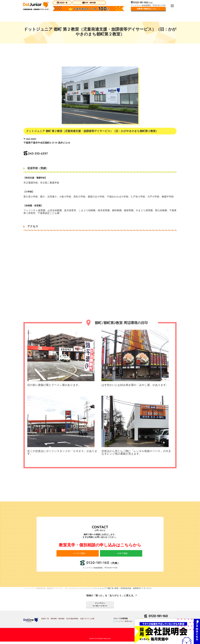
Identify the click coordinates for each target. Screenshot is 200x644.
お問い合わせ (160, 624)
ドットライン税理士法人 (124, 624)
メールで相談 (80, 554)
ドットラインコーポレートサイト (100, 606)
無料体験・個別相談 (58, 621)
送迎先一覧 (62, 3)
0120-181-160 (160, 618)
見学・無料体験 (89, 3)
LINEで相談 (124, 554)
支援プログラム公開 (87, 621)
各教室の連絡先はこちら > (147, 9)
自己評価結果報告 (72, 621)
